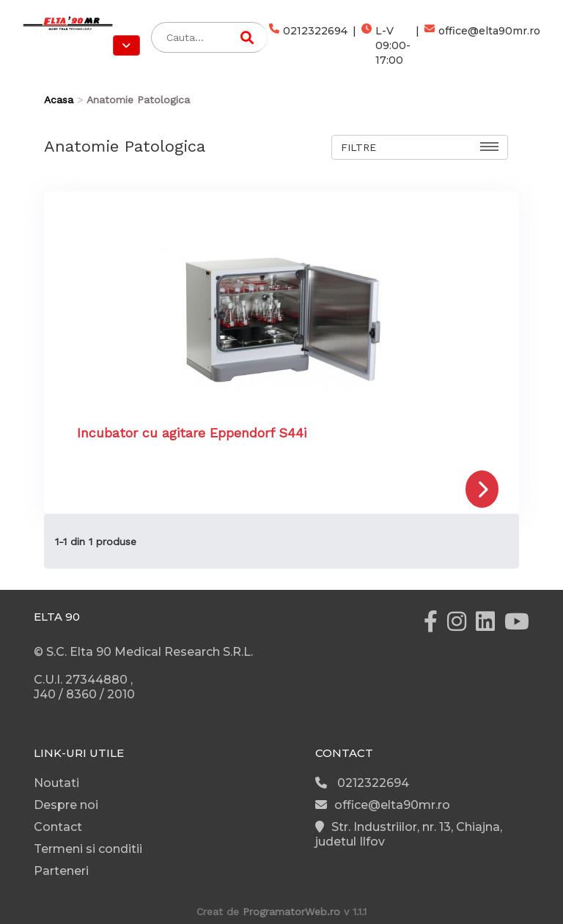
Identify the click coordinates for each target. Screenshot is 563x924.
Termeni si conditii (88, 849)
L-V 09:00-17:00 (386, 45)
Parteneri (61, 871)
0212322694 (308, 45)
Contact (58, 827)
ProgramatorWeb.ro (291, 912)
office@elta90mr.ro (482, 45)
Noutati (56, 783)
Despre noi (66, 805)
